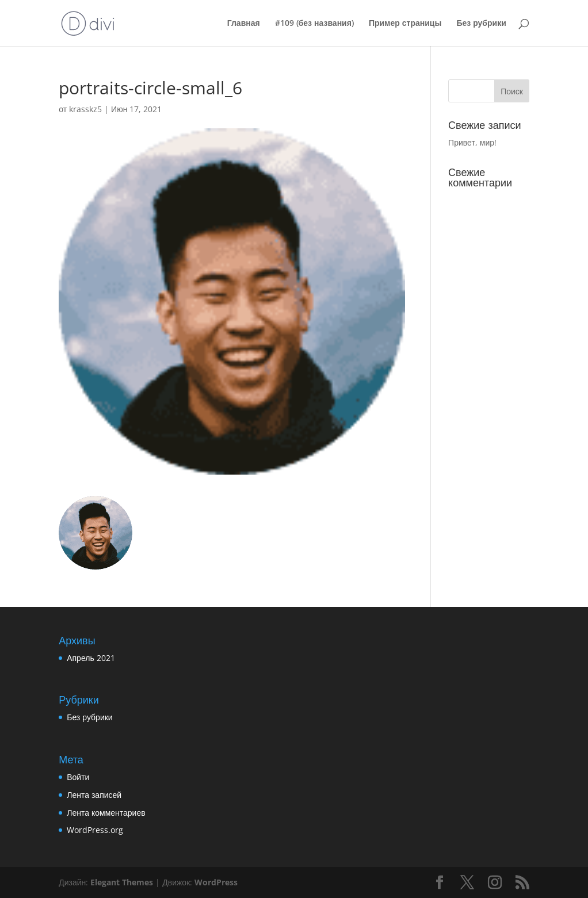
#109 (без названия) (314, 24)
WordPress (216, 882)
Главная (244, 24)
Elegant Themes (122, 882)
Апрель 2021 (91, 658)
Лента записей (94, 795)
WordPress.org (95, 830)
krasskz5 (85, 109)
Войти (78, 777)
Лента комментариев (106, 813)
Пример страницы (405, 24)
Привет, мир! (472, 142)
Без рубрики (481, 24)
